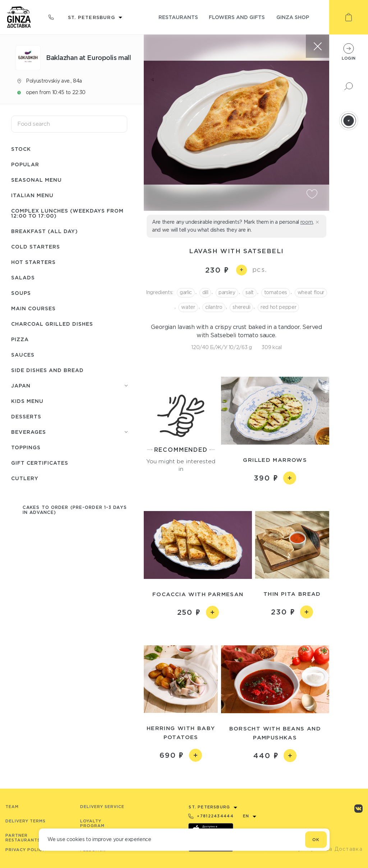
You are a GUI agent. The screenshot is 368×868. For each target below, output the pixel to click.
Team (12, 807)
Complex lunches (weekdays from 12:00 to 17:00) (67, 213)
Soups (21, 293)
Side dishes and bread (47, 370)
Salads (23, 277)
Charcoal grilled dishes (52, 324)
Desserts (26, 416)
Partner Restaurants (23, 838)
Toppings (26, 447)
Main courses (33, 308)
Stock (21, 149)
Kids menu (27, 401)
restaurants (178, 17)
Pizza (20, 339)
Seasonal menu (36, 180)
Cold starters (36, 247)
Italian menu (32, 195)
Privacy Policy (25, 850)
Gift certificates (40, 463)
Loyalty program (92, 823)
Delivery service (102, 807)
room (307, 222)
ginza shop (293, 17)
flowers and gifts (237, 17)
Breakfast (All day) (45, 231)
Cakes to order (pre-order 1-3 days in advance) (75, 510)
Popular (25, 164)
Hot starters (33, 262)
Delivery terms (26, 821)
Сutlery (25, 478)
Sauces (23, 355)
